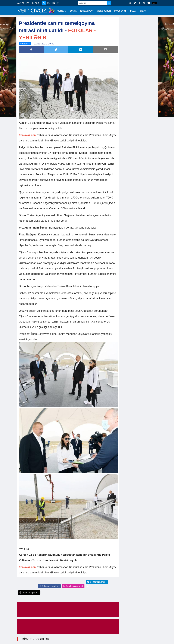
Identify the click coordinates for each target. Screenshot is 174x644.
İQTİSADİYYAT (87, 11)
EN (53, 3)
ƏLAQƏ (36, 3)
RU (49, 3)
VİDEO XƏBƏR (104, 11)
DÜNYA (73, 11)
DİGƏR (143, 11)
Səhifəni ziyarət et (49, 586)
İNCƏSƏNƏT (120, 11)
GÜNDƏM (62, 11)
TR (58, 3)
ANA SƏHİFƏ (23, 3)
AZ (44, 3)
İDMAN (133, 11)
